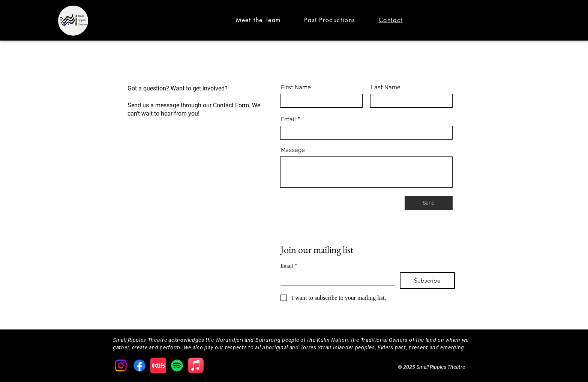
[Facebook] (139, 365)
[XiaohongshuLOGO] (158, 365)
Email (288, 119)
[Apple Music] (196, 365)
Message (293, 150)
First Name (296, 87)
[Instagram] (121, 365)
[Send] (429, 203)
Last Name (386, 87)
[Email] (336, 279)
